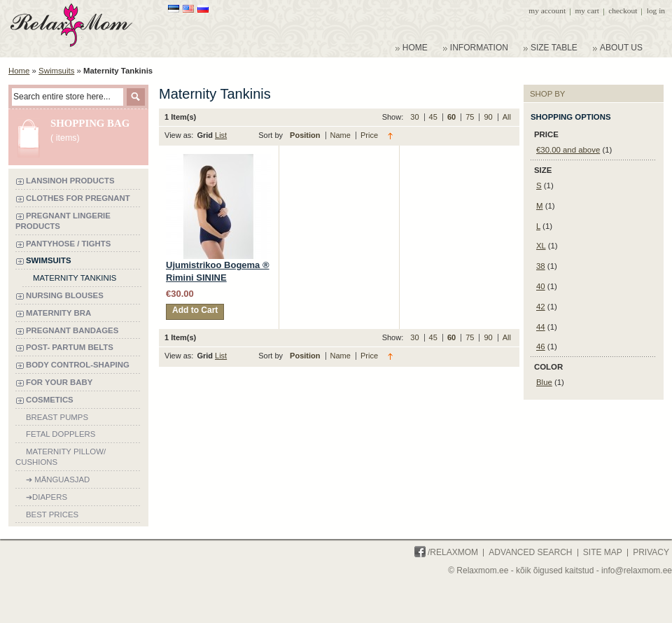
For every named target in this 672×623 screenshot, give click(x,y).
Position (306, 135)
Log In (656, 10)
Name (342, 135)
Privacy (651, 552)
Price (369, 135)
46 (541, 346)
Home (19, 71)
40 (541, 286)
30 (415, 117)
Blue (544, 382)
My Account (547, 10)
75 (471, 117)
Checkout (623, 10)
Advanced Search (530, 552)
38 (541, 266)
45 (434, 117)
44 (541, 327)
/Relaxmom (446, 552)
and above (568, 150)
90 (489, 117)
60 (453, 117)
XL (541, 246)
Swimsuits (56, 71)
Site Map (603, 552)
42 (541, 307)
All (507, 117)
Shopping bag (90, 123)
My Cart (587, 10)
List (221, 135)
